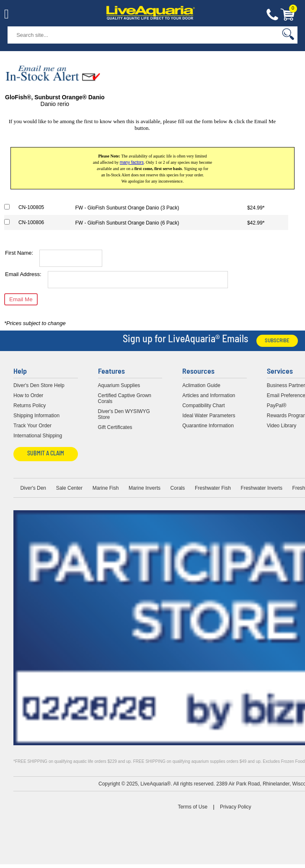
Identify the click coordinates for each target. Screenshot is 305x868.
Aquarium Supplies (119, 385)
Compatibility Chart (203, 406)
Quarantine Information (208, 426)
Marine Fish (106, 488)
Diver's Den (33, 488)
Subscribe (277, 341)
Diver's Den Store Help (39, 385)
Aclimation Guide (201, 385)
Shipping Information (36, 416)
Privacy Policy (236, 807)
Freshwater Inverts (262, 488)
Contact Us (272, 15)
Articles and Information (209, 395)
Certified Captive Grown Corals (125, 398)
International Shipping (38, 436)
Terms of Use (193, 807)
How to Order (28, 395)
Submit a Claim (46, 454)
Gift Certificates (115, 427)
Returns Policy (30, 406)
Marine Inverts (145, 488)
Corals (178, 488)
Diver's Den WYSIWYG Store (124, 414)
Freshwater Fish (213, 488)
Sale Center (69, 488)
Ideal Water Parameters (209, 416)
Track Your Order (32, 426)
